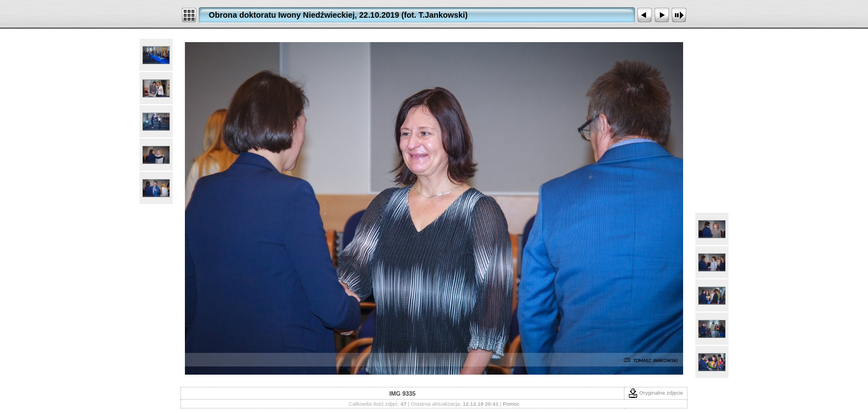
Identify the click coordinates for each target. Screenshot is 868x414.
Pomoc (511, 404)
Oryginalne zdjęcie (656, 393)
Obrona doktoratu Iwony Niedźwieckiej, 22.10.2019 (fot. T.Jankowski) (338, 15)
